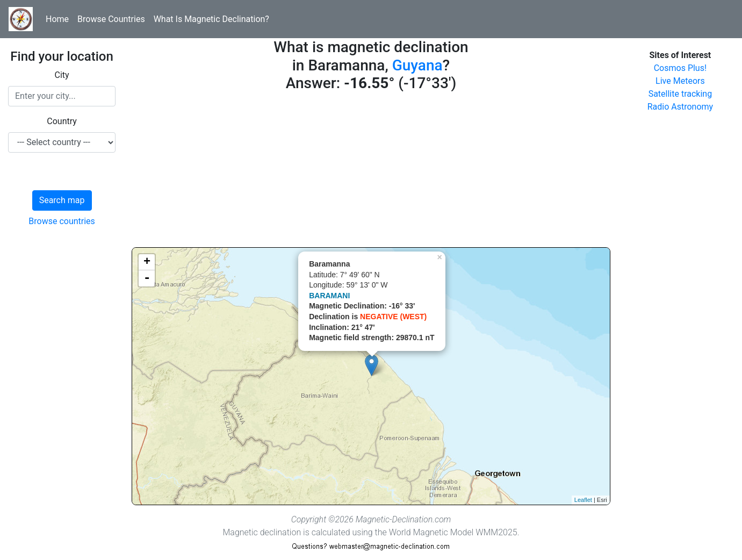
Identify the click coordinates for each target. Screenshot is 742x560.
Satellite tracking (680, 94)
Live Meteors (680, 81)
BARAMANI (329, 296)
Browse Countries (111, 19)
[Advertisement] (371, 172)
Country (62, 121)
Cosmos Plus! (680, 68)
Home (57, 19)
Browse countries (62, 221)
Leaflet (583, 500)
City (62, 75)
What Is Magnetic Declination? (211, 19)
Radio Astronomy (680, 107)
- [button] (147, 278)
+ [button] (147, 262)
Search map (62, 200)
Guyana (417, 65)
